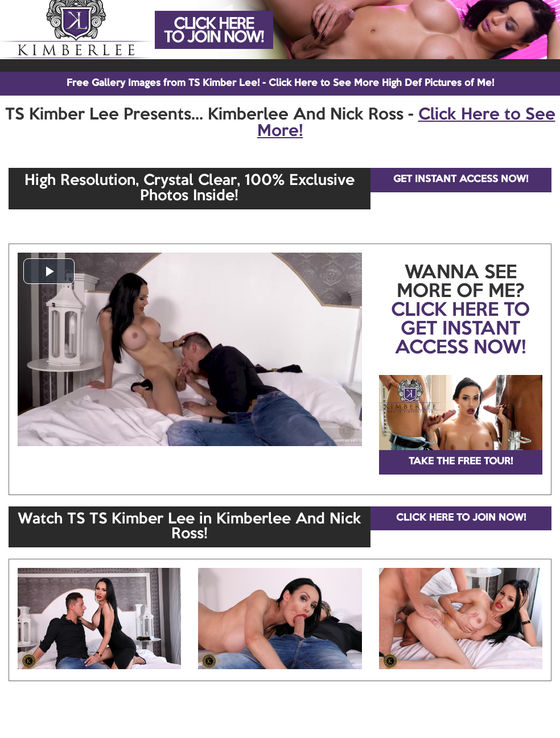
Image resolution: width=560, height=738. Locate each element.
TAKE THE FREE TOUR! (461, 462)
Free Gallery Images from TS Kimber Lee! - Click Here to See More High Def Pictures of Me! (280, 83)
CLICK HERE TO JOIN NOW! (461, 518)
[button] (49, 271)
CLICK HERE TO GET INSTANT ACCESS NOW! (460, 329)
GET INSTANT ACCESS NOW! (461, 180)
